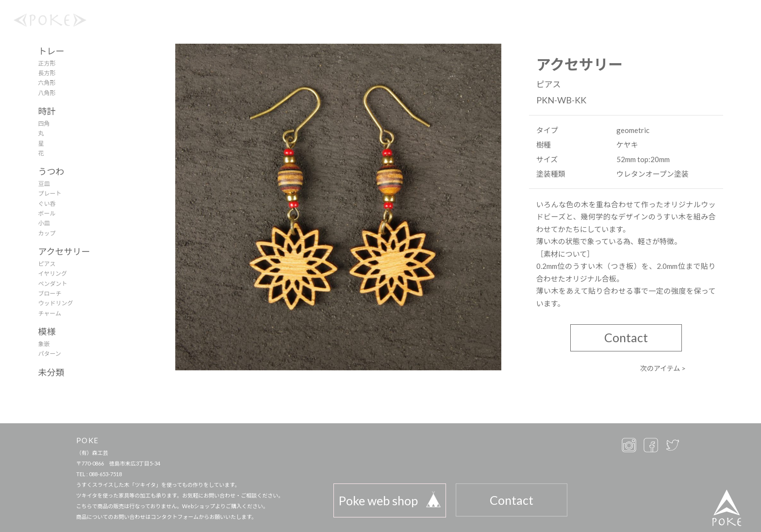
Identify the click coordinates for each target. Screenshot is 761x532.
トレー (51, 51)
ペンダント (52, 284)
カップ (47, 233)
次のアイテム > (663, 368)
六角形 (47, 83)
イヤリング (52, 274)
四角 (44, 124)
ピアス (47, 264)
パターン (49, 354)
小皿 (44, 223)
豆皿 (44, 184)
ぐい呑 (47, 204)
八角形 (47, 93)
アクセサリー (64, 251)
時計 (47, 111)
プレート (50, 193)
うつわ (51, 171)
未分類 (51, 372)
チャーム (50, 313)
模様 (47, 332)
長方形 (47, 73)
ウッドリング (55, 303)
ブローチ (50, 293)
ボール (47, 213)
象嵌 (44, 344)
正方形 (47, 63)
